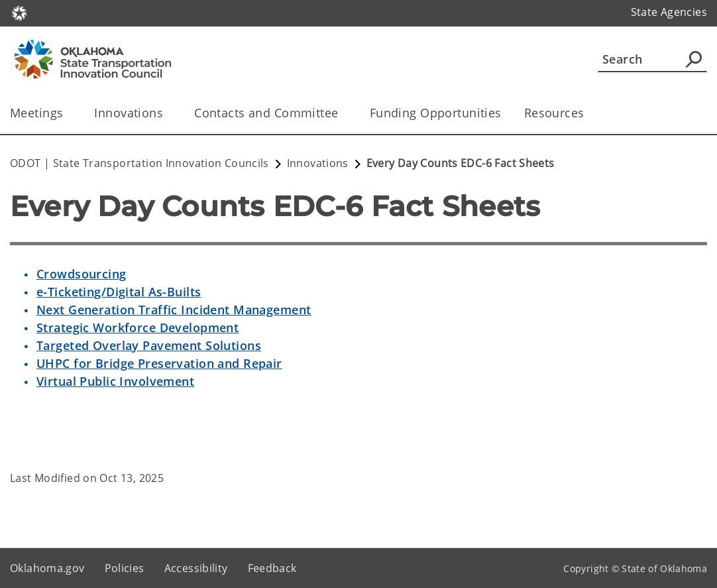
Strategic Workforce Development (138, 327)
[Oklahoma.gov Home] (19, 12)
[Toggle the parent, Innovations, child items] (167, 113)
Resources (554, 113)
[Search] (652, 59)
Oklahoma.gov (47, 568)
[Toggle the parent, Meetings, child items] (67, 113)
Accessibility (196, 568)
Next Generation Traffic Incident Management (174, 310)
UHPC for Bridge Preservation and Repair (159, 363)
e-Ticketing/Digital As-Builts (119, 292)
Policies (125, 568)
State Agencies (669, 12)
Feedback (272, 568)
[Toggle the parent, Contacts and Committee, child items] (343, 113)
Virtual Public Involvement (115, 381)
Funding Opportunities (436, 113)
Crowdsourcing (82, 274)
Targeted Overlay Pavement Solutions (149, 345)
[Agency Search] (694, 59)
